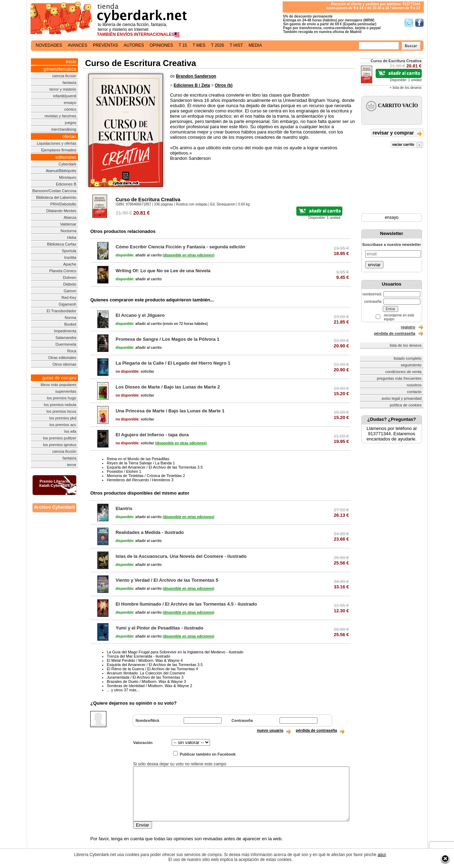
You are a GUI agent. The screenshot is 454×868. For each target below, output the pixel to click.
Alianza (70, 217)
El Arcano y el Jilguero (140, 315)
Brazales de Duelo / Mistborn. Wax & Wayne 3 (146, 681)
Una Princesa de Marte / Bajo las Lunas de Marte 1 (170, 411)
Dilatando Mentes (61, 211)
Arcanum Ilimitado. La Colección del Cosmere (146, 673)
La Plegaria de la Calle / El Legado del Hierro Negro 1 (173, 363)
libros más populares (59, 385)
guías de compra (59, 378)
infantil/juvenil (65, 96)
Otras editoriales (62, 358)
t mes (199, 45)
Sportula (69, 251)
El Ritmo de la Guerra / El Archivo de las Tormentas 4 (152, 669)
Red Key (69, 298)
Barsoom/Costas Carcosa (54, 191)
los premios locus (61, 411)
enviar (374, 265)
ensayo (70, 103)
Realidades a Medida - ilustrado (150, 532)
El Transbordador (61, 311)
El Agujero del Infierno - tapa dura (152, 435)
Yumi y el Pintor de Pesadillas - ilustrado (159, 628)
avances (78, 45)
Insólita (70, 257)
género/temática (60, 69)
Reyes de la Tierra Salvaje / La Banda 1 (141, 463)
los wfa (70, 431)
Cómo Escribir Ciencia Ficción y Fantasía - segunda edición (180, 247)
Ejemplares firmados (59, 150)
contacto (414, 392)
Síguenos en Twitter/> (409, 23)
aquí (381, 855)
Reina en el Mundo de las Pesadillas (138, 459)
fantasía (69, 83)
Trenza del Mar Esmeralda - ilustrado (139, 656)
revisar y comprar (397, 133)
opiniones (161, 45)
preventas (105, 45)
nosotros (414, 385)
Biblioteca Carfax (62, 244)
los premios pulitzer (60, 438)
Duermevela (66, 344)
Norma (70, 318)
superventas (66, 391)
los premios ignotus (60, 445)
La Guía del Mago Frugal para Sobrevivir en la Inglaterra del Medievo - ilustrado (175, 652)
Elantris (124, 508)
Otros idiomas (64, 364)
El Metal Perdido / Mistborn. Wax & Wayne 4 (145, 660)
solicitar (135, 371)
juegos (71, 123)
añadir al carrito (139, 255)
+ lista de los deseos (406, 88)
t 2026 (218, 45)
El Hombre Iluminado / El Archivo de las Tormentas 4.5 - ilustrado (186, 604)
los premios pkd (63, 418)
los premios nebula (60, 405)
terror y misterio (63, 89)
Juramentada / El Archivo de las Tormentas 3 (145, 677)
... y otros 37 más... (123, 690)
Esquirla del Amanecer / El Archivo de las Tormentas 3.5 (155, 467)
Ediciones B (66, 184)
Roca (72, 351)
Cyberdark (68, 164)
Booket (70, 324)
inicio (71, 62)
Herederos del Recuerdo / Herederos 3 (140, 480)
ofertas (70, 136)
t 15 (183, 45)
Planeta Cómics (63, 271)
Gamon (70, 291)
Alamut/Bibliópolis (61, 171)
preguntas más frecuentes (399, 378)
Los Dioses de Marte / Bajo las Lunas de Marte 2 (168, 387)
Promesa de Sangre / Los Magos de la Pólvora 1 (167, 339)
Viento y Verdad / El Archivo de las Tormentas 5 (167, 580)
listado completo (408, 358)
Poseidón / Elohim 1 (124, 471)
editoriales (66, 157)
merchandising (64, 129)
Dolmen (70, 278)
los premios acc (63, 425)
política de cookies (406, 405)
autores (134, 45)
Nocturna (69, 231)
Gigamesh (67, 304)
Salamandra (66, 338)
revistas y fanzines (60, 116)
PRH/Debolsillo (63, 204)
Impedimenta (65, 331)
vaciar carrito (407, 145)
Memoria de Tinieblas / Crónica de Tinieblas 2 (146, 476)
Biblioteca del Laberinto (56, 197)
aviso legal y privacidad (402, 398)
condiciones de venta (403, 372)
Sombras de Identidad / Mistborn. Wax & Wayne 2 (149, 686)
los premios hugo (61, 398)
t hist (236, 45)
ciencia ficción (64, 76)
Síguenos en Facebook (419, 23)
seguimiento (411, 365)
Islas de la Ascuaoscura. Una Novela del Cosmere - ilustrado (181, 556)
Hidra (72, 237)
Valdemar (68, 224)
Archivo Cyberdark (54, 507)
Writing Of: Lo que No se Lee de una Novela (163, 271)
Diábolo (70, 284)
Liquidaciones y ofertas (57, 143)
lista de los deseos (406, 345)
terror (72, 465)
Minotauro (68, 177)
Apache (70, 264)
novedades (49, 45)
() (188, 255)
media (255, 45)
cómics (70, 109)
